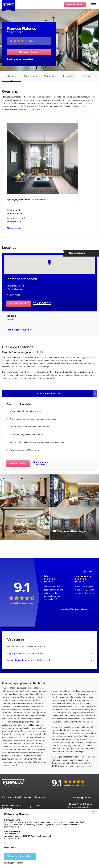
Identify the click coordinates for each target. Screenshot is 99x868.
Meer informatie (14, 228)
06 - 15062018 (42, 303)
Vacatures (88, 76)
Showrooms (49, 76)
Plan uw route (13, 295)
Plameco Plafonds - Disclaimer (11, 807)
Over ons (11, 76)
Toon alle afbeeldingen (70, 531)
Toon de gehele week (18, 330)
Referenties (69, 76)
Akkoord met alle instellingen (20, 856)
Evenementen (30, 76)
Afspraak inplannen (29, 52)
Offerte (75, 5)
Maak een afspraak (18, 464)
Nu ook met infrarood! (48, 393)
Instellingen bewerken (13, 863)
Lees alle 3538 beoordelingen (76, 609)
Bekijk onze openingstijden (20, 59)
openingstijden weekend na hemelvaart (27, 200)
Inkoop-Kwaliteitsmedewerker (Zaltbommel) (29, 660)
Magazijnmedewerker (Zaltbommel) (25, 654)
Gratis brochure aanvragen (41, 463)
